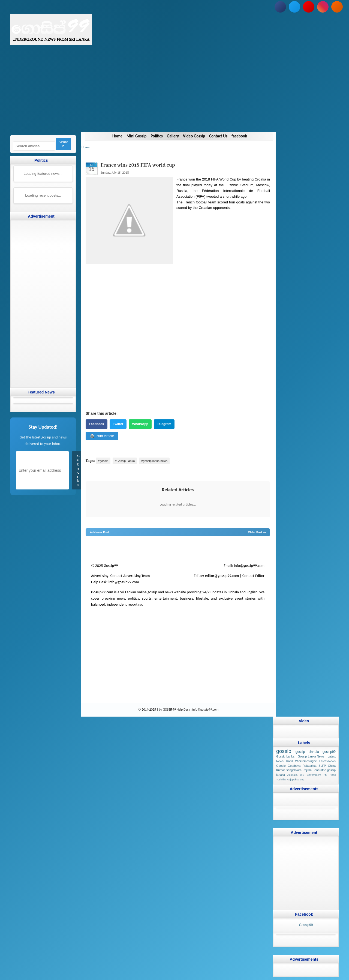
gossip (90, 547)
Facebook (97, 424)
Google (281, 765)
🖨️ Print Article (102, 436)
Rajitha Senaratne (315, 770)
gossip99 (329, 752)
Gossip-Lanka (285, 756)
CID (302, 775)
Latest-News (327, 761)
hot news (117, 547)
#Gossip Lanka (125, 461)
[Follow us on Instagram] (323, 7)
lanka (98, 547)
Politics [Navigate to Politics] (157, 136)
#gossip (103, 461)
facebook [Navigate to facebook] (239, 136)
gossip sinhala (307, 752)
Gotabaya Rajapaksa (302, 765)
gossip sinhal (200, 547)
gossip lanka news (177, 547)
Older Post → (257, 532)
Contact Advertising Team (130, 576)
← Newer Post (99, 532)
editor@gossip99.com (222, 576)
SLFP (322, 765)
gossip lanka (142, 547)
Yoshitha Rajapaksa (288, 779)
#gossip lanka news (154, 461)
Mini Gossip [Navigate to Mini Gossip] (136, 136)
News (106, 547)
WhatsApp (140, 424)
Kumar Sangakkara (289, 770)
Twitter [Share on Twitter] (118, 424)
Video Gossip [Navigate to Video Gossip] (194, 136)
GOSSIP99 (169, 710)
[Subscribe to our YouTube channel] (309, 7)
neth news (158, 547)
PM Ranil (330, 775)
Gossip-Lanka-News (311, 756)
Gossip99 (306, 925)
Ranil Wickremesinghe (301, 761)
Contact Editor (253, 576)
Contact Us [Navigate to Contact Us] (218, 136)
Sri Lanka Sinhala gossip (225, 547)
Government (314, 775)
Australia (292, 775)
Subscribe (78, 470)
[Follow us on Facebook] (280, 7)
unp (302, 779)
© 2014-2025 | (149, 710)
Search (63, 144)
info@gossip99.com (249, 566)
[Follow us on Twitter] (294, 7)
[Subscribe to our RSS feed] (337, 7)
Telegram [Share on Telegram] (164, 424)
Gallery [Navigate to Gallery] (173, 136)
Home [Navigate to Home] (117, 136)
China (332, 765)
